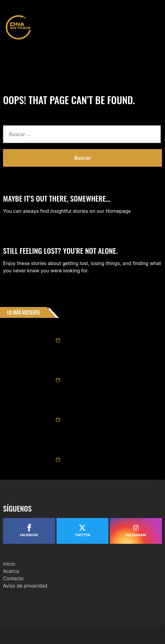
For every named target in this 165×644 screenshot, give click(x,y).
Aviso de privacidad (25, 586)
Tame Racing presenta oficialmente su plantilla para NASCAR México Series (105, 329)
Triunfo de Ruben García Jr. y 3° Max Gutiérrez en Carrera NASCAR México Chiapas (110, 448)
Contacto (13, 578)
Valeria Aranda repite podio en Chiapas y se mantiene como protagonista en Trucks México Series (105, 408)
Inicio (9, 564)
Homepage (118, 211)
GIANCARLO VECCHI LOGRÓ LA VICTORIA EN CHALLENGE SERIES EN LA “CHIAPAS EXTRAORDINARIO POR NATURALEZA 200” (108, 369)
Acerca (11, 571)
